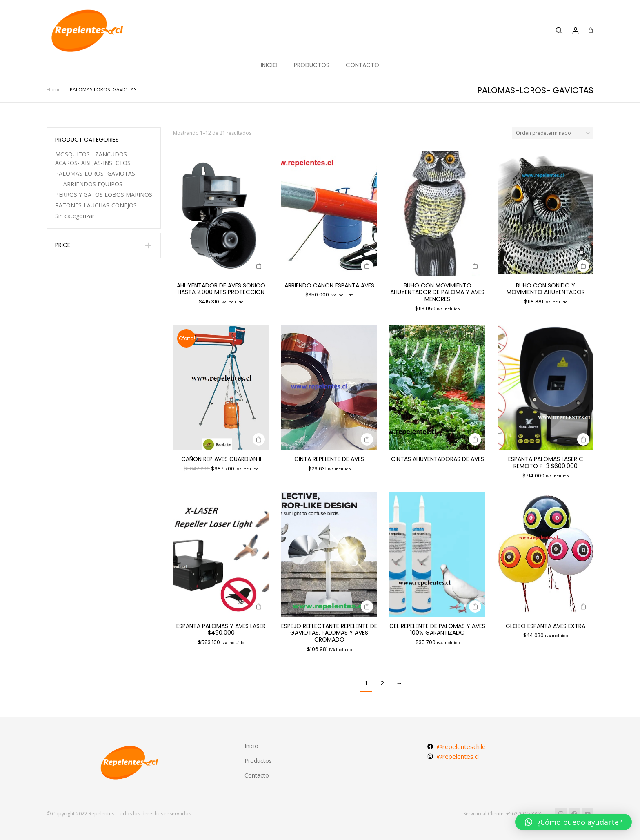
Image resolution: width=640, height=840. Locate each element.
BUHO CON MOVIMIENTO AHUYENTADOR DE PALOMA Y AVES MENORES (437, 292)
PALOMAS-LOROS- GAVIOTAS (95, 173)
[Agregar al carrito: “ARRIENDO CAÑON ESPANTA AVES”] (367, 266)
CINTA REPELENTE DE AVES (329, 459)
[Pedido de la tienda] (553, 133)
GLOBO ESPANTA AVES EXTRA (546, 626)
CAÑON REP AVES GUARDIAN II (221, 459)
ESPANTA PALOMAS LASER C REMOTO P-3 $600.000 (546, 462)
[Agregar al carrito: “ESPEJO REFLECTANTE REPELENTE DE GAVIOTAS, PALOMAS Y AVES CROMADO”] (367, 606)
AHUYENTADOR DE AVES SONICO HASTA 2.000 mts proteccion (221, 289)
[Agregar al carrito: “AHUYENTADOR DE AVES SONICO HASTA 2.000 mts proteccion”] (259, 266)
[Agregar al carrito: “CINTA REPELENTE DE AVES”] (367, 439)
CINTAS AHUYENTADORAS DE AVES (438, 459)
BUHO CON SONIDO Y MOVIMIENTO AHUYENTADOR (546, 289)
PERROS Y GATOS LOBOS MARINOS (104, 195)
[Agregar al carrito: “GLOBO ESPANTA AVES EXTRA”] (583, 606)
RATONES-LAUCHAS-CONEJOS (96, 205)
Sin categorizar (75, 216)
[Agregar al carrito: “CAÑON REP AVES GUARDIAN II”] (259, 439)
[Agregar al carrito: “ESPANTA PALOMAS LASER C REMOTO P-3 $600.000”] (583, 439)
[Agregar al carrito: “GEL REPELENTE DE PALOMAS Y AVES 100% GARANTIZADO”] (475, 606)
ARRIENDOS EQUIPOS (93, 184)
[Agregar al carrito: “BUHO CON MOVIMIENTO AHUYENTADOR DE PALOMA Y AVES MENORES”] (475, 266)
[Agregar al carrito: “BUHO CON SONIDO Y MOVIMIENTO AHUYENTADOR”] (583, 266)
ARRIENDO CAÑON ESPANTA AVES (329, 285)
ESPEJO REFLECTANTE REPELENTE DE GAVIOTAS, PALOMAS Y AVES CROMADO (329, 633)
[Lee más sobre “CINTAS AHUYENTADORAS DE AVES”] (475, 439)
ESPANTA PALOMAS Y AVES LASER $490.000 (221, 629)
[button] (573, 822)
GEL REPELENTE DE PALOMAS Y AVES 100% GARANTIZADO (437, 629)
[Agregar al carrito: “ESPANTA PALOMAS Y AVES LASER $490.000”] (259, 606)
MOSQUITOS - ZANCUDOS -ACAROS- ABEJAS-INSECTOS (93, 158)
